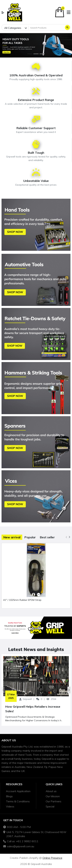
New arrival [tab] (12, 537)
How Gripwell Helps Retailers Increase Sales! (33, 709)
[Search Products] (46, 28)
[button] (3, 12)
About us (51, 791)
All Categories (13, 28)
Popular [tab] (30, 537)
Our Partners (53, 801)
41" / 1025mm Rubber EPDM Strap (22, 600)
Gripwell (27, 699)
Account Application (18, 791)
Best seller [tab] (47, 537)
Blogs (9, 796)
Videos (10, 806)
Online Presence (52, 858)
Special (50, 806)
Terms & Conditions (18, 801)
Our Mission (53, 796)
